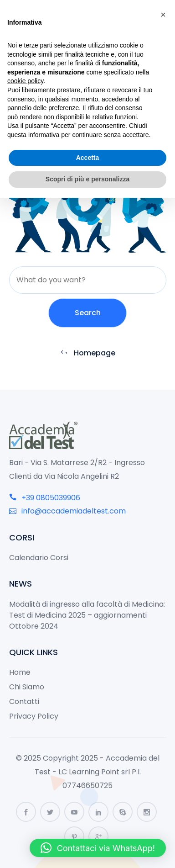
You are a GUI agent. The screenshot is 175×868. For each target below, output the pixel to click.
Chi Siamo (27, 687)
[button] (98, 848)
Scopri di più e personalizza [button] (87, 179)
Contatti (24, 701)
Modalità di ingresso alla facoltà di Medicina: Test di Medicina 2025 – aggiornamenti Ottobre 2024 (87, 615)
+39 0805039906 (45, 498)
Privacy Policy (34, 716)
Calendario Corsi (39, 558)
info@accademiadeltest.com (67, 511)
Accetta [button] (88, 158)
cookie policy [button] (25, 81)
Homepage (88, 353)
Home (20, 672)
